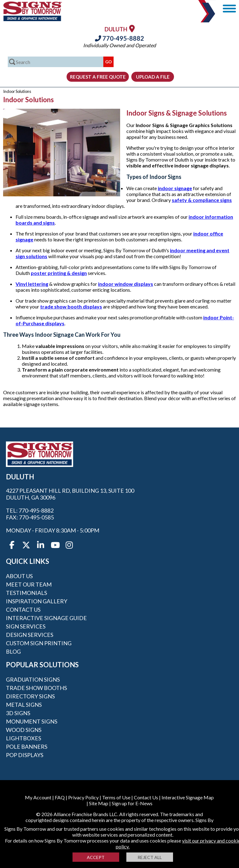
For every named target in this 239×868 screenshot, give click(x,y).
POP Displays (25, 755)
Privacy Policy (83, 797)
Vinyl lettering (32, 284)
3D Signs (18, 713)
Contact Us (23, 610)
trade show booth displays (71, 306)
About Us (19, 576)
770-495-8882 (119, 38)
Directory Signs (30, 696)
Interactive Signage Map (188, 797)
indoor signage (175, 188)
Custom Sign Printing (39, 643)
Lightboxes (23, 738)
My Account (38, 797)
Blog (13, 651)
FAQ (60, 797)
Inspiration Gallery (37, 601)
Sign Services (26, 626)
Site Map (99, 803)
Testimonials (26, 593)
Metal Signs (24, 705)
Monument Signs (32, 721)
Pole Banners (27, 747)
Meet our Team (29, 584)
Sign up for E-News (132, 803)
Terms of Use (116, 797)
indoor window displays (126, 284)
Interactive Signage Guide (46, 618)
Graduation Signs (33, 679)
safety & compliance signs (202, 200)
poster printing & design (59, 273)
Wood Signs (24, 730)
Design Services (30, 635)
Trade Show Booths (36, 688)
